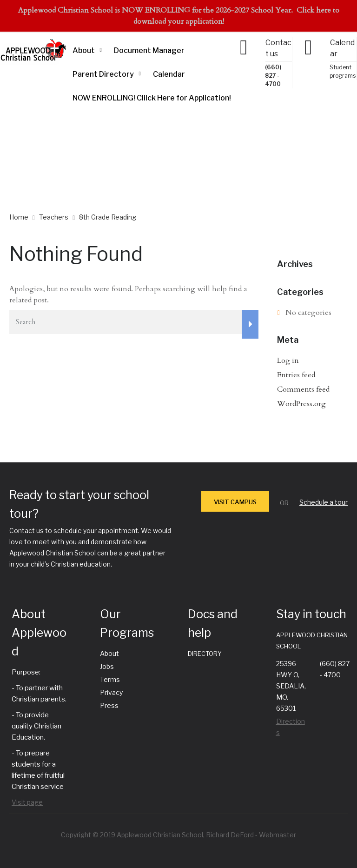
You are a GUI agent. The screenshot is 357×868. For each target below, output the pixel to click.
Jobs (107, 666)
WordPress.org (301, 404)
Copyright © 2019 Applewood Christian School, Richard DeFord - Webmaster (178, 835)
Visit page (27, 802)
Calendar (169, 74)
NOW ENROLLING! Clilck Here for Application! (152, 98)
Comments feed (303, 389)
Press (109, 705)
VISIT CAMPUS (235, 502)
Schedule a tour (324, 502)
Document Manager (149, 50)
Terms (110, 679)
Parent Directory (103, 74)
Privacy (111, 692)
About (84, 50)
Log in (288, 361)
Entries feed (296, 375)
